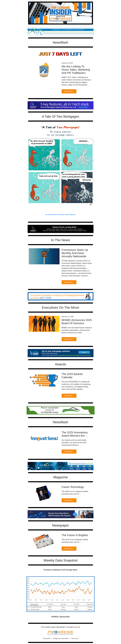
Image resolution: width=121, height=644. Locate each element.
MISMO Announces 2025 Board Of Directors (77, 322)
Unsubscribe (47, 638)
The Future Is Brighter (75, 535)
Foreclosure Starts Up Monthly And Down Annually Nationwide (75, 253)
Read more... (69, 91)
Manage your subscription (61, 638)
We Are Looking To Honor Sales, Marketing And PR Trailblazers (76, 70)
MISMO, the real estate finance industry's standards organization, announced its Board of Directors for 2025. (77, 330)
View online (75, 638)
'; (61, 31)
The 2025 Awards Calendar (72, 376)
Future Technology (73, 487)
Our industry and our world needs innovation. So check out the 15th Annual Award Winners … (74, 443)
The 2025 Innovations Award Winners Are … (75, 434)
